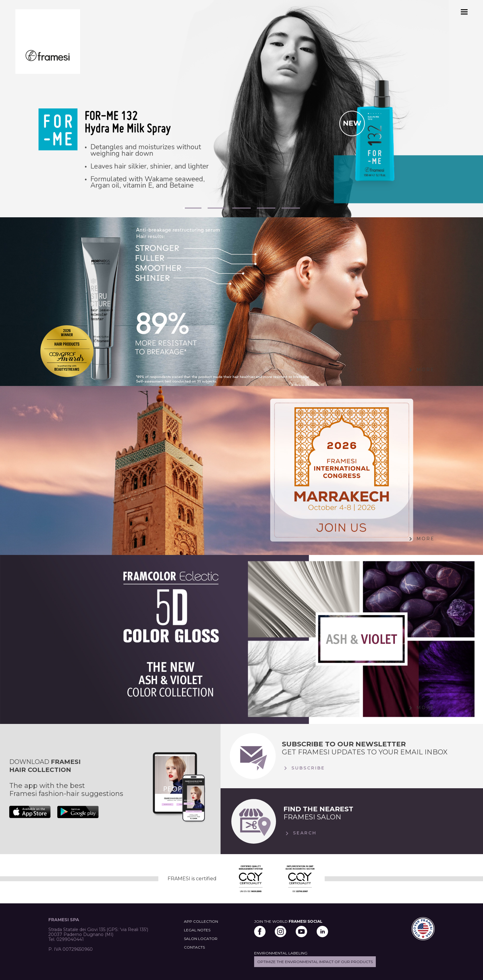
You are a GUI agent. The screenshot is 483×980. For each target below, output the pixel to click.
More (421, 370)
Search (300, 833)
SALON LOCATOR (201, 939)
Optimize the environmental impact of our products (315, 962)
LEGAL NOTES (197, 930)
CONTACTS (194, 947)
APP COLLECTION (201, 921)
